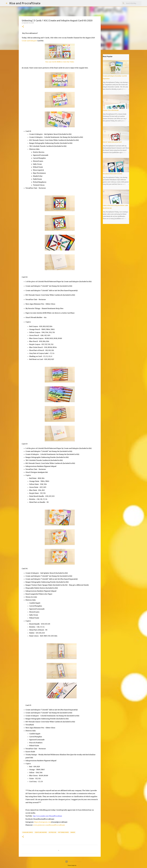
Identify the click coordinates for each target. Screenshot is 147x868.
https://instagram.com (43, 822)
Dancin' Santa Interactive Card (112, 142)
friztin (78, 865)
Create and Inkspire (29, 41)
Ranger (73, 832)
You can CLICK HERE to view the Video (60, 62)
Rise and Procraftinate (25, 3)
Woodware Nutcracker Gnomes (112, 174)
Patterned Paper (63, 832)
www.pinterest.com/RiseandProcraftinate (49, 825)
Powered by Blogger (73, 862)
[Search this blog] (132, 3)
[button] (23, 27)
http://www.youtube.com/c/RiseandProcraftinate (48, 816)
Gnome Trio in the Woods (111, 110)
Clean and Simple (28, 832)
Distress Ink (52, 832)
